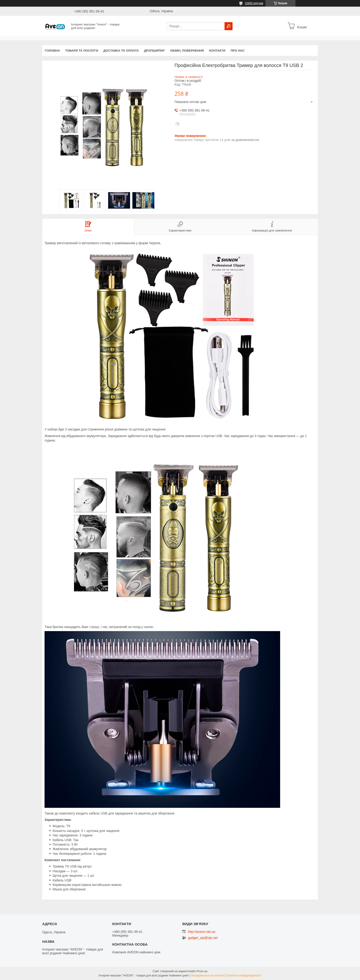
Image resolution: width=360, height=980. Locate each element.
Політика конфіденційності (244, 976)
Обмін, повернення (187, 51)
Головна (52, 51)
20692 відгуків (254, 3)
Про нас (238, 51)
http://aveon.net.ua (202, 932)
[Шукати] (229, 26)
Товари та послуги (82, 51)
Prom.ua (202, 971)
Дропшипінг (154, 51)
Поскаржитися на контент (207, 976)
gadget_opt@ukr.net (203, 938)
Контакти (217, 51)
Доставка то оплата (121, 51)
